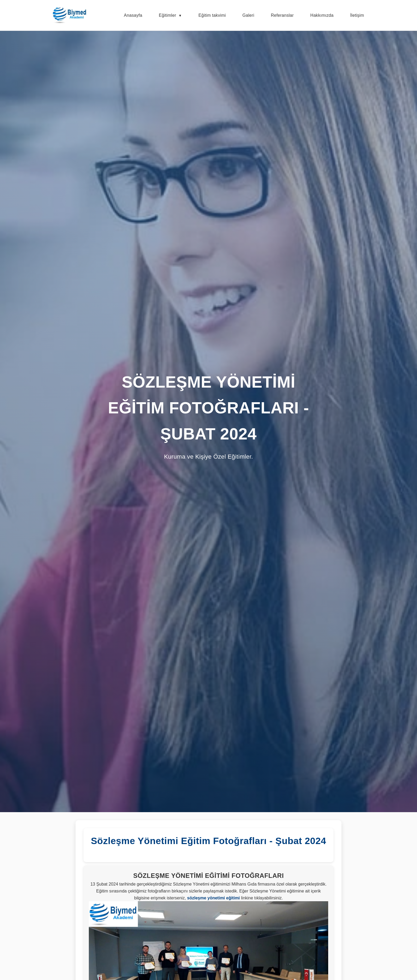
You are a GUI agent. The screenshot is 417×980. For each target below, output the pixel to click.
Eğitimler (167, 15)
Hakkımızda (322, 15)
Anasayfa (133, 15)
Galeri (248, 15)
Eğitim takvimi (212, 15)
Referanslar (282, 15)
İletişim (357, 15)
